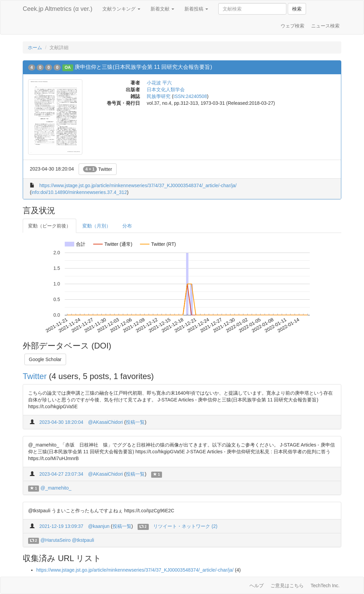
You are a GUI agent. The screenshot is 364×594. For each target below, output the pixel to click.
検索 (297, 9)
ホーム (35, 47)
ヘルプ (257, 586)
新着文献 (162, 9)
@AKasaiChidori (106, 422)
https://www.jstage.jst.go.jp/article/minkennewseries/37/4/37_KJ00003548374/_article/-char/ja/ (138, 185)
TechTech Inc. (325, 586)
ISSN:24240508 (190, 96)
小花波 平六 (159, 83)
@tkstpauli (83, 540)
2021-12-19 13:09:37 (61, 526)
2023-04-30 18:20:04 (61, 422)
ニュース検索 (325, 26)
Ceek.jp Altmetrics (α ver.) (57, 9)
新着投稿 (196, 9)
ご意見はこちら (287, 586)
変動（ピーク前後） (49, 226)
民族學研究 (159, 96)
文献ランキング (121, 9)
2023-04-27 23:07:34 (61, 474)
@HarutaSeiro (55, 540)
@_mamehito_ (56, 488)
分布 (127, 226)
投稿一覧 (135, 422)
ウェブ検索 (292, 26)
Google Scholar (45, 359)
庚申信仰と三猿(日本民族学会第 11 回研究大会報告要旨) (143, 67)
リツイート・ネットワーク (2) (185, 526)
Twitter (98, 169)
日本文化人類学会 (166, 90)
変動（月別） (97, 226)
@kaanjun (99, 526)
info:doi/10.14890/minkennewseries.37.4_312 (79, 192)
